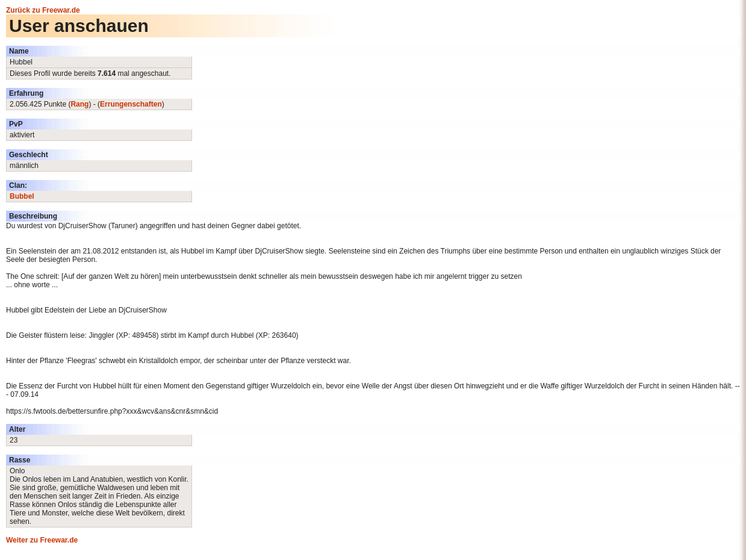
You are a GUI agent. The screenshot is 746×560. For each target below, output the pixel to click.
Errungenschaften (131, 104)
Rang (79, 104)
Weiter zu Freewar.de (42, 540)
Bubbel (22, 196)
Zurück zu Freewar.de (43, 10)
